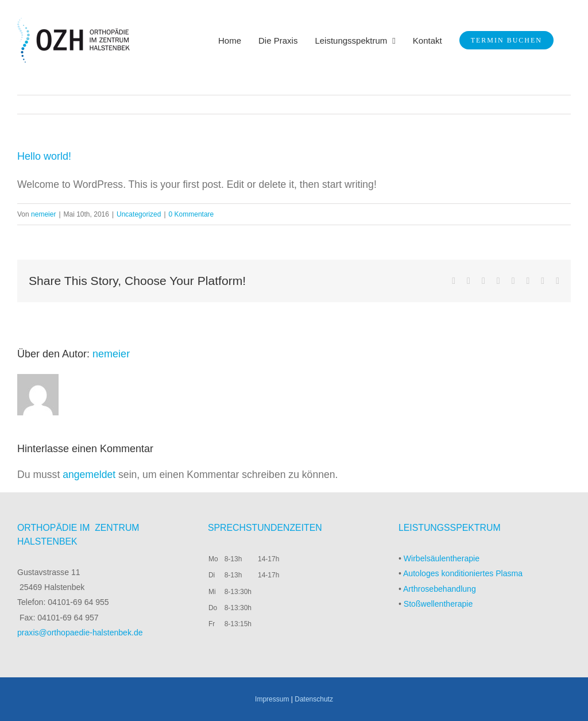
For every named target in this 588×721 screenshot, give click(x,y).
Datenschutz (314, 699)
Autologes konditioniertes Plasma (463, 573)
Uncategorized (139, 214)
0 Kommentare (192, 214)
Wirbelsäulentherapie (442, 558)
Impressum (272, 699)
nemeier (43, 214)
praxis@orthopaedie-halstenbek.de (80, 633)
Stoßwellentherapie (438, 604)
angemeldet (89, 475)
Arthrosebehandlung (440, 589)
